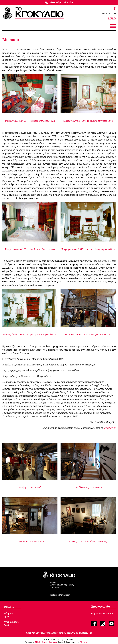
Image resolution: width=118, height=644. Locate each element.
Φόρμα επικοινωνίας (103, 613)
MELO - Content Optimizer (46, 642)
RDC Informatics (87, 642)
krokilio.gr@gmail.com (60, 595)
